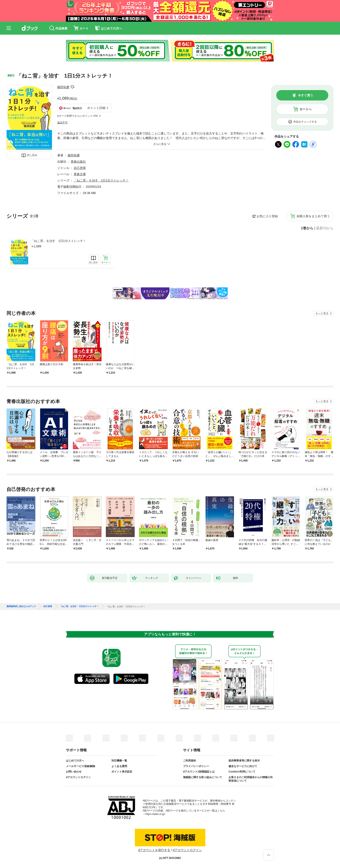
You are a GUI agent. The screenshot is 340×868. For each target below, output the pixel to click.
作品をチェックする (305, 122)
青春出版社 (78, 162)
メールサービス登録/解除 (81, 766)
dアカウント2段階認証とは (199, 772)
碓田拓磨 (63, 87)
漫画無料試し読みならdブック (21, 606)
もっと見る (322, 313)
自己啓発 (80, 168)
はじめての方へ (75, 761)
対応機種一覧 (119, 761)
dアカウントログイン (78, 777)
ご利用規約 (190, 761)
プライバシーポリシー (196, 766)
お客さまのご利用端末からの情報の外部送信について (251, 779)
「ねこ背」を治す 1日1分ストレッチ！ (59, 241)
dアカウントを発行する (154, 850)
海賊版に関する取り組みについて (203, 777)
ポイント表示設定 (122, 772)
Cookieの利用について (242, 772)
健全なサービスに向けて (243, 766)
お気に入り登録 (267, 216)
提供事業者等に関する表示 (244, 761)
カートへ (306, 109)
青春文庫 (80, 174)
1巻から (307, 228)
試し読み (32, 155)
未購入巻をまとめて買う (313, 216)
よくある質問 (119, 766)
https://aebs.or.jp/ (155, 814)
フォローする (72, 87)
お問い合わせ (74, 772)
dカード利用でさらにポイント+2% (78, 116)
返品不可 (62, 123)
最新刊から (325, 228)
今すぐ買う (306, 95)
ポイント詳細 (96, 108)
